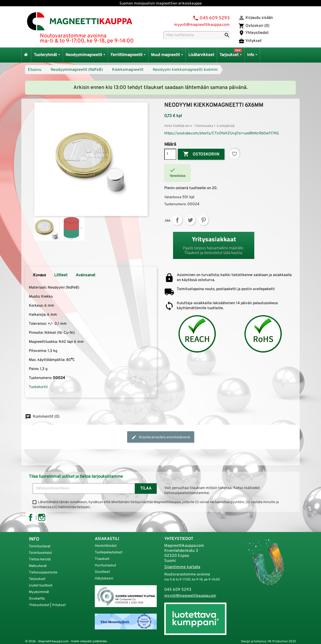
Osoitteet (102, 572)
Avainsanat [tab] (86, 275)
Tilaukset (102, 559)
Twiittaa (190, 220)
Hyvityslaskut (105, 566)
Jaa (177, 220)
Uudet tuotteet (41, 586)
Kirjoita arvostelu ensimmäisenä (161, 437)
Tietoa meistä (40, 559)
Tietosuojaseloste (43, 573)
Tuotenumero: (175, 204)
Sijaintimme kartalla (182, 567)
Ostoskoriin (201, 154)
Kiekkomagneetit (128, 70)
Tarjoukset (37, 579)
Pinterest (203, 220)
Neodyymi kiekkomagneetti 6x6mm (185, 70)
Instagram (42, 517)
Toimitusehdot (40, 553)
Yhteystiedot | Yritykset (47, 605)
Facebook (31, 517)
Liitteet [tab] (61, 275)
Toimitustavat (40, 546)
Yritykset (250, 41)
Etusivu (35, 70)
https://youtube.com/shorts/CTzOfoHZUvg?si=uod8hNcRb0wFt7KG (222, 133)
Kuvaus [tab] (39, 275)
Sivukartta (37, 599)
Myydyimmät (39, 592)
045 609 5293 (215, 18)
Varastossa (173, 197)
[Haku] (197, 35)
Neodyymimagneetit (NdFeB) (77, 70)
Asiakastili (107, 539)
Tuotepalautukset (109, 552)
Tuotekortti (38, 387)
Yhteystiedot (254, 33)
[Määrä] (170, 154)
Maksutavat (38, 566)
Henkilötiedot (106, 546)
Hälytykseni (104, 579)
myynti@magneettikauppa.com (202, 25)
